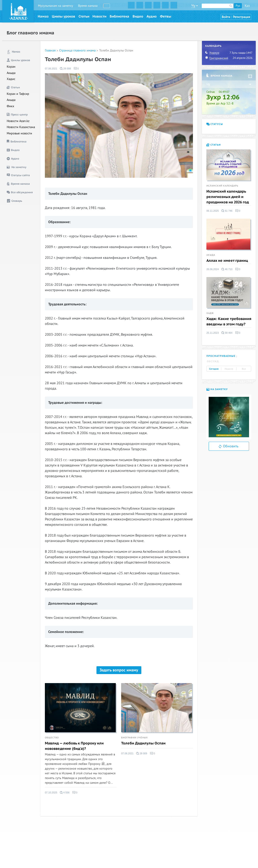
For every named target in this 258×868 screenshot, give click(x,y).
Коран (11, 67)
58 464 (227, 333)
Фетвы (166, 16)
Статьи (84, 16)
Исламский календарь (222, 186)
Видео (138, 16)
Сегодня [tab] (214, 369)
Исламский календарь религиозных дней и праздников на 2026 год (228, 197)
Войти (226, 17)
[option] (229, 417)
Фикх (10, 106)
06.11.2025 (213, 211)
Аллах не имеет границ (227, 261)
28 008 (65, 69)
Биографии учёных (134, 738)
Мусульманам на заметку (56, 6)
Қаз (247, 6)
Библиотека (119, 16)
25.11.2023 (213, 333)
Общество (52, 738)
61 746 (227, 211)
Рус (238, 6)
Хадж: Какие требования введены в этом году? (229, 322)
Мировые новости (19, 133)
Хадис (11, 79)
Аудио (152, 16)
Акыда (11, 73)
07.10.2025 (51, 793)
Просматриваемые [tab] (221, 356)
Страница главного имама (77, 50)
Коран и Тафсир (18, 94)
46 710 (227, 269)
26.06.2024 (213, 269)
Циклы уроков (63, 16)
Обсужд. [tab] (213, 361)
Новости (99, 16)
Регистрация (242, 17)
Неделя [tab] (229, 369)
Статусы (215, 124)
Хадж (210, 313)
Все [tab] (244, 369)
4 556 (65, 793)
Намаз (43, 16)
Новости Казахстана (21, 127)
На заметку (217, 389)
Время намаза (88, 6)
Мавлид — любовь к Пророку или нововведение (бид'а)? (74, 746)
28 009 (142, 753)
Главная (50, 50)
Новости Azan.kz (18, 121)
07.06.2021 (51, 69)
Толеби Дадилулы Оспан (116, 50)
